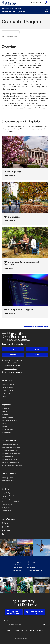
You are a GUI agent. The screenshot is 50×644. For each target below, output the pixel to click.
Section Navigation (11, 32)
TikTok (31, 565)
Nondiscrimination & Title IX (10, 502)
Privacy (17, 630)
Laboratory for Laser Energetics (12, 465)
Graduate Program (13, 37)
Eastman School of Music (10, 451)
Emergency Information (36, 630)
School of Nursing (7, 456)
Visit (37, 3)
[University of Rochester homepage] (9, 3)
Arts (4, 534)
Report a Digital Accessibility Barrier (36, 327)
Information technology (9, 420)
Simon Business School (9, 459)
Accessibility (6, 493)
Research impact (7, 505)
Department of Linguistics (13, 11)
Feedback (10, 630)
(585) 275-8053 (11, 369)
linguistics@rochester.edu (14, 372)
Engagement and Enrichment (11, 496)
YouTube (31, 562)
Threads (17, 570)
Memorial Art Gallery (8, 481)
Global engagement (8, 499)
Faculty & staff (6, 393)
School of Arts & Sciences (11, 9)
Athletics (6, 531)
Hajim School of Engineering (11, 448)
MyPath (4, 423)
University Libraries (8, 478)
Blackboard (5, 409)
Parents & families (7, 390)
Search (6, 621)
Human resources (7, 417)
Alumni (4, 396)
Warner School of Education (11, 462)
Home (3, 37)
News (5, 523)
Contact (4, 412)
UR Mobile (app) (7, 432)
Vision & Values (7, 511)
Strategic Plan (6, 508)
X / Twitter (18, 565)
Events (5, 527)
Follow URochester (35, 570)
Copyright (24, 630)
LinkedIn (31, 568)
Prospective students (8, 385)
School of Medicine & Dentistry (11, 453)
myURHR (4, 426)
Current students (7, 387)
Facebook (17, 562)
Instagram (18, 568)
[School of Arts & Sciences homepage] (16, 336)
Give (41, 3)
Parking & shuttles (7, 429)
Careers (13, 355)
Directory (5, 415)
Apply (33, 3)
